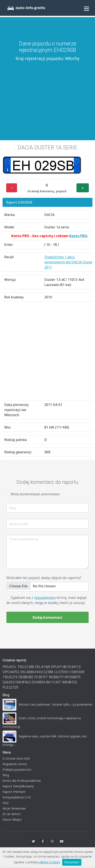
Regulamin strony (15, 764)
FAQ (6, 803)
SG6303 (9, 682)
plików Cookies (50, 862)
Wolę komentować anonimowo (35, 494)
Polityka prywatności (17, 770)
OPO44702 (11, 672)
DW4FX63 (23, 682)
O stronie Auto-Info (16, 758)
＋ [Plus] (83, 188)
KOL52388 (45, 672)
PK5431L (9, 667)
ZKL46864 (28, 672)
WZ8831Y (56, 677)
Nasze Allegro (12, 819)
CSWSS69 (77, 672)
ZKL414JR (42, 667)
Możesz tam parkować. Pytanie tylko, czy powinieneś (55, 704)
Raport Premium (14, 792)
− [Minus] (12, 188)
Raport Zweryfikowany (18, 786)
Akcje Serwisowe (14, 808)
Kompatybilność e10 (17, 797)
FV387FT (41, 677)
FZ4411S (74, 667)
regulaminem (45, 598)
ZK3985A (38, 682)
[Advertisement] (47, 95)
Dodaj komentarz (47, 617)
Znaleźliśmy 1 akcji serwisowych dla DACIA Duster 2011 (69, 262)
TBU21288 (26, 667)
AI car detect (12, 814)
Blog (6, 775)
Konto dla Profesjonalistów (22, 781)
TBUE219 (10, 677)
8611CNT (54, 682)
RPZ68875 (73, 677)
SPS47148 (59, 667)
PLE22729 (10, 687)
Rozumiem (72, 862)
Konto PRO (78, 236)
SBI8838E (26, 677)
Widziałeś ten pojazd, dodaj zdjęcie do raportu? (44, 578)
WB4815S (70, 682)
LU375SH (61, 672)
